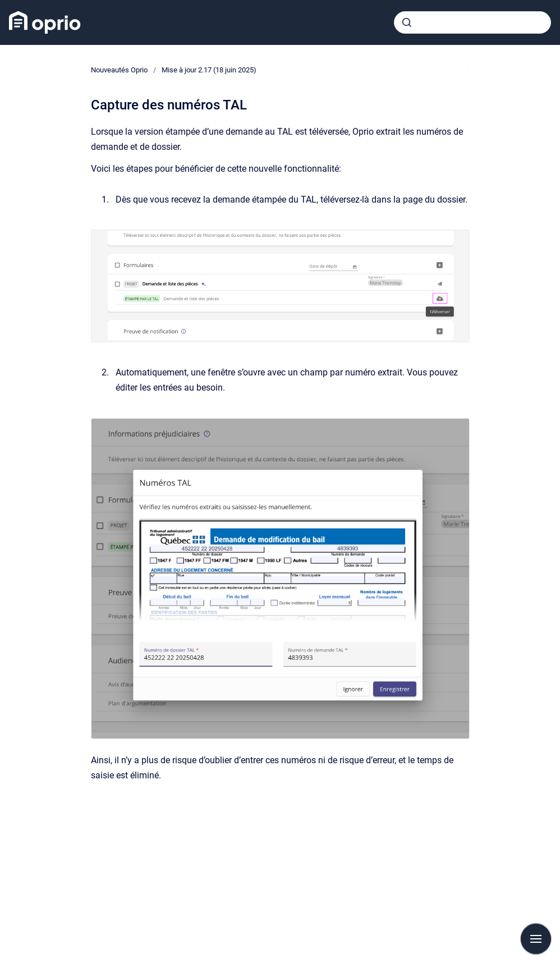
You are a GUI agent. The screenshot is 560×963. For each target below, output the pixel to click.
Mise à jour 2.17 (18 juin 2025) (209, 70)
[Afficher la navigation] (536, 939)
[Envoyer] (407, 22)
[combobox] (472, 22)
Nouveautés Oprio (119, 70)
